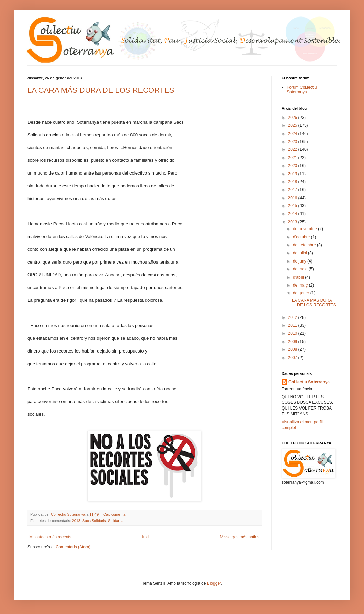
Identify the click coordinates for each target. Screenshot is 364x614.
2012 (293, 317)
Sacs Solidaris (94, 521)
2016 (293, 198)
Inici (145, 537)
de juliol (300, 253)
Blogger (214, 583)
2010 (293, 333)
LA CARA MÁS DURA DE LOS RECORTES (101, 90)
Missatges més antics (240, 537)
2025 (293, 125)
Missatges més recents (50, 537)
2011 (293, 325)
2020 (293, 166)
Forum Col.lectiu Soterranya (302, 90)
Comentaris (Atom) (73, 547)
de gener (302, 293)
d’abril (299, 277)
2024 (293, 134)
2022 (293, 149)
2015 (293, 206)
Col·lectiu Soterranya (309, 382)
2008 (293, 349)
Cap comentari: (116, 514)
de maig (301, 269)
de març (301, 285)
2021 (293, 158)
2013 (76, 521)
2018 (293, 182)
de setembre (305, 245)
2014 (293, 214)
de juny (300, 261)
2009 (293, 342)
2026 (293, 118)
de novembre (305, 229)
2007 (293, 358)
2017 (293, 190)
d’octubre (302, 237)
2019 (293, 174)
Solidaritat (116, 521)
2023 (293, 142)
